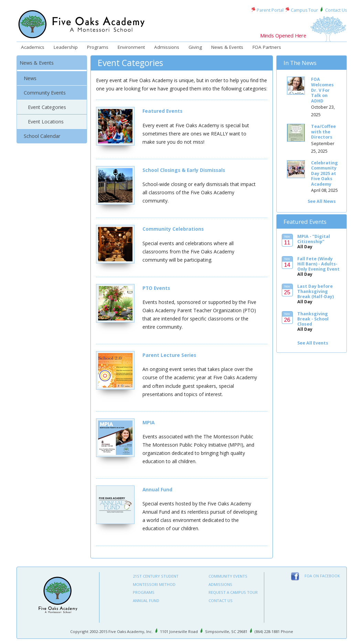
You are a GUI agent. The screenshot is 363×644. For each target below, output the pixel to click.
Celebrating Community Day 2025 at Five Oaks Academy (324, 173)
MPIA (148, 422)
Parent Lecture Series (169, 355)
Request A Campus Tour (233, 592)
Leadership (66, 47)
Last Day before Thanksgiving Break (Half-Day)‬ (316, 291)
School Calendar (42, 136)
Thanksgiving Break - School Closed (313, 319)
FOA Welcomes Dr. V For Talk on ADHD (322, 90)
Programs (98, 47)
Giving (195, 47)
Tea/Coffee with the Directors (323, 132)
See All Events (313, 343)
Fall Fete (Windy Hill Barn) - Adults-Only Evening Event (318, 264)
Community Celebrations (173, 229)
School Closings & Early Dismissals (184, 170)
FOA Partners (267, 47)
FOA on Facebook (322, 576)
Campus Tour (304, 10)
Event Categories (47, 107)
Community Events (45, 93)
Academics (33, 47)
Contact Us (336, 10)
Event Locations (46, 122)
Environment (131, 47)
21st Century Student (156, 576)
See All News (322, 201)
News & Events (227, 47)
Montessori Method (154, 584)
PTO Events (156, 288)
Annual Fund (157, 489)
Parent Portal (270, 10)
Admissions (167, 47)
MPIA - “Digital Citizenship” (314, 239)
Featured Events (162, 111)
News (30, 78)
